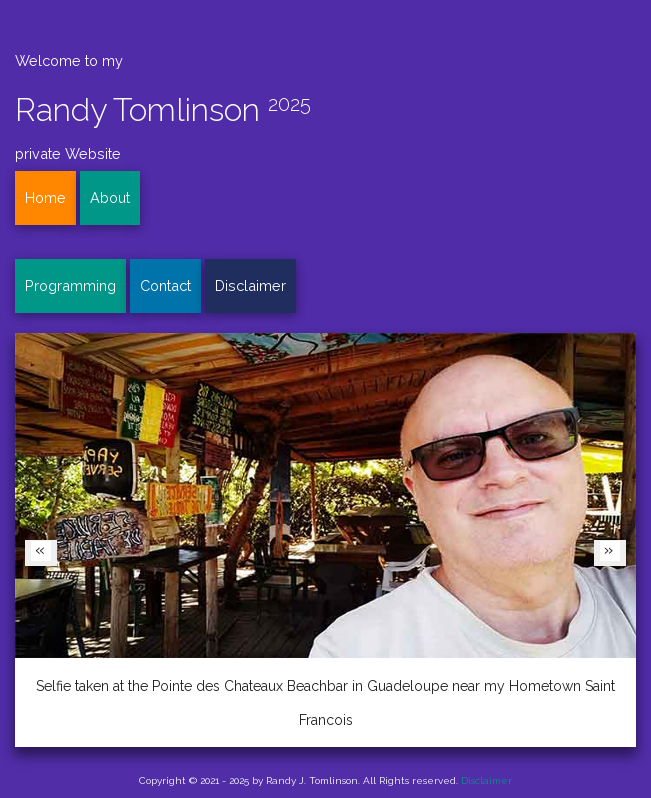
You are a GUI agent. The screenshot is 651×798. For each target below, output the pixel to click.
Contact (165, 285)
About (110, 197)
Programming (70, 285)
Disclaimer (250, 285)
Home (45, 197)
